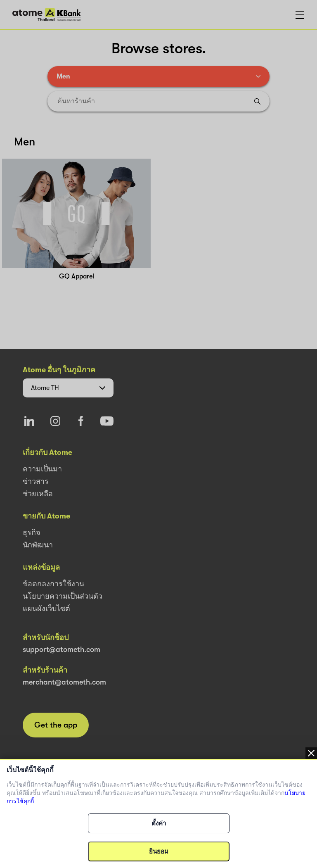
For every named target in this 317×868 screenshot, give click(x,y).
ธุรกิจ (32, 533)
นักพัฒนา (38, 545)
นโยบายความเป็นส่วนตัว (63, 596)
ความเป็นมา (42, 469)
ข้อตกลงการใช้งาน (53, 584)
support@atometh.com (62, 649)
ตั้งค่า (159, 823)
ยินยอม (159, 851)
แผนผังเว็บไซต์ (46, 609)
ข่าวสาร (36, 481)
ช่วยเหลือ (38, 494)
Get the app (56, 725)
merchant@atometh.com (64, 682)
